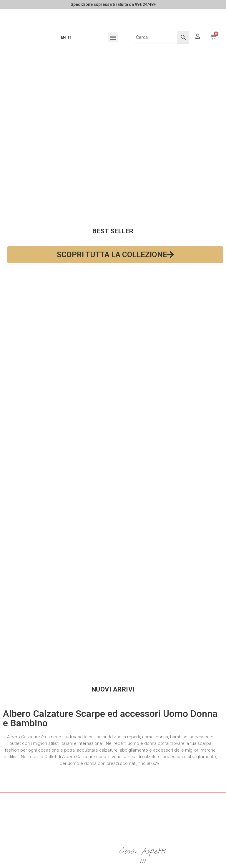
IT (70, 37)
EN (63, 37)
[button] (113, 37)
